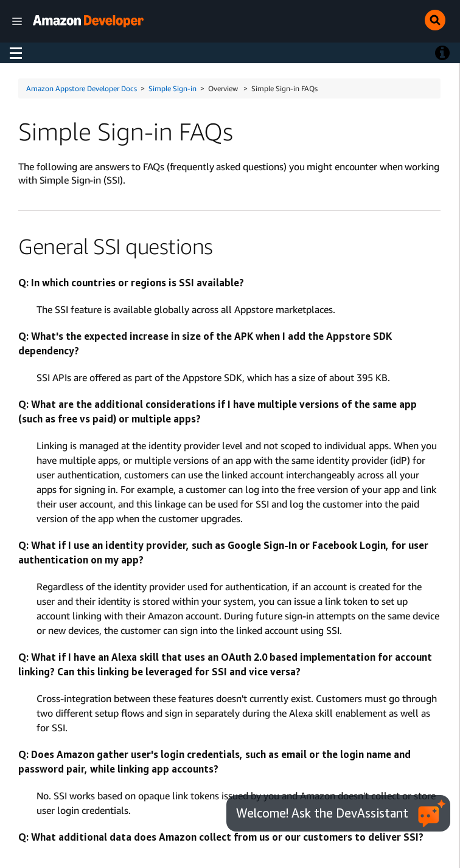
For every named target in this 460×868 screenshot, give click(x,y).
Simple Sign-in (172, 88)
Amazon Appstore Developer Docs (82, 88)
